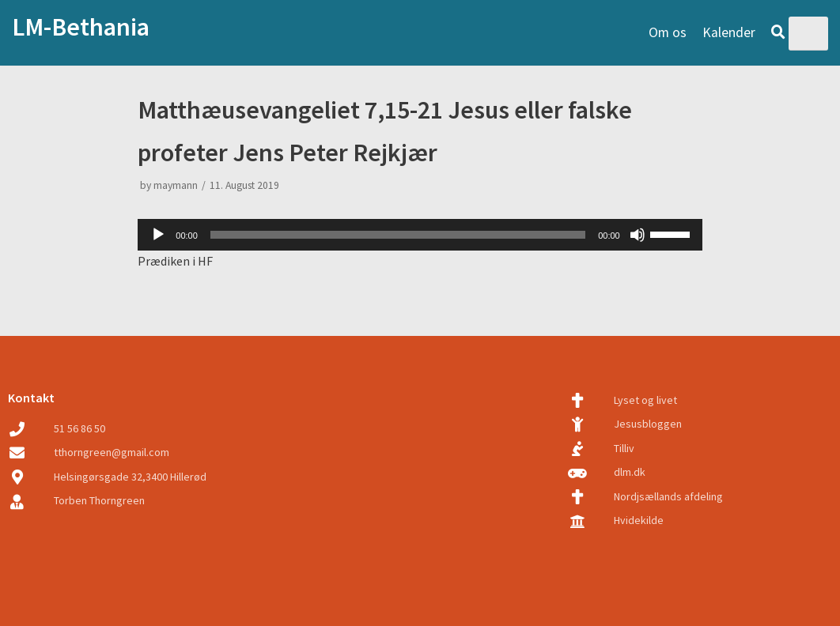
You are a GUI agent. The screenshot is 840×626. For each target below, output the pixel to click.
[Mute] (638, 235)
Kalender (729, 32)
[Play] (158, 235)
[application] (420, 235)
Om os (668, 32)
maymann (176, 185)
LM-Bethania (81, 27)
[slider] (398, 235)
